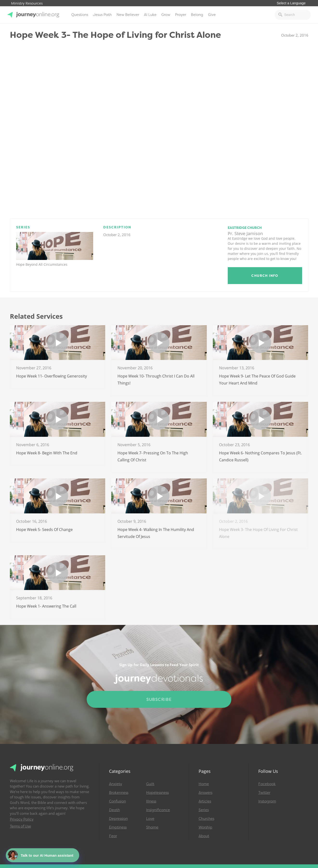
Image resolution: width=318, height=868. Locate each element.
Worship (205, 827)
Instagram (267, 801)
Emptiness (118, 827)
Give (212, 15)
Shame (152, 827)
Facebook (267, 784)
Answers (205, 793)
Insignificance (158, 810)
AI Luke (150, 15)
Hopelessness (157, 793)
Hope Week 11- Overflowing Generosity (52, 376)
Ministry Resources (27, 3)
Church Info (265, 276)
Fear (113, 836)
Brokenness (119, 793)
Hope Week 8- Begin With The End (47, 453)
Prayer (181, 15)
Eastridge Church (245, 228)
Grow (166, 15)
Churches (206, 819)
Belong (197, 15)
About (204, 836)
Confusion (117, 801)
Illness (151, 801)
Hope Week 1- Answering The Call (46, 606)
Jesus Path (102, 15)
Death (114, 810)
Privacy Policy (22, 819)
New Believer (128, 15)
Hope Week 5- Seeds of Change (44, 530)
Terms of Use (20, 826)
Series (204, 810)
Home (204, 784)
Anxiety (116, 784)
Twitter (264, 793)
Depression (118, 819)
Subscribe (159, 699)
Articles (205, 801)
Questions (80, 15)
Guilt (150, 784)
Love (150, 819)
